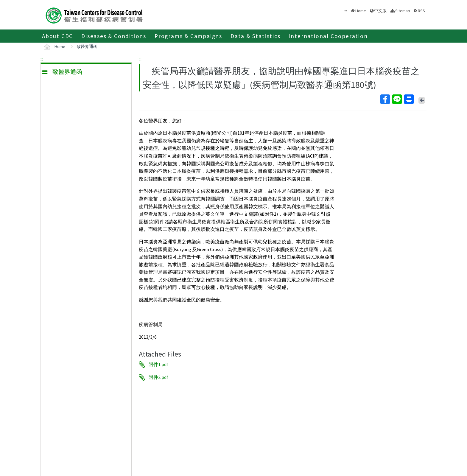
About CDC (57, 36)
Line (397, 99)
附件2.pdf (158, 377)
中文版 (380, 11)
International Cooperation (328, 36)
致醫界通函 (87, 46)
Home (361, 11)
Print (409, 99)
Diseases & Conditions (114, 36)
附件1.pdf (158, 365)
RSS (421, 11)
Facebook (385, 99)
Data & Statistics (256, 36)
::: (42, 59)
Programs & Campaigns (188, 36)
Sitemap (403, 11)
